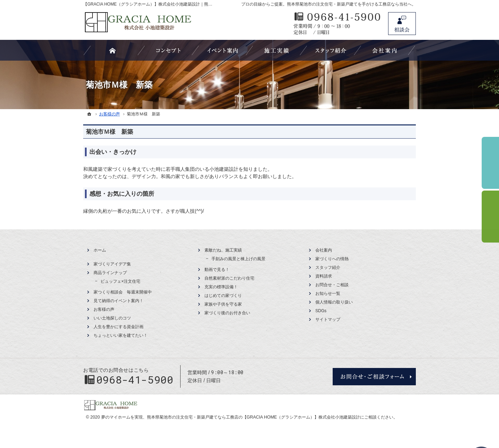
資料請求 (324, 276)
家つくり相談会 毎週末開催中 (123, 292)
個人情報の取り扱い (334, 302)
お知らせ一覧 (328, 293)
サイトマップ (328, 319)
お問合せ (402, 24)
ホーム (100, 250)
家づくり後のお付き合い (227, 313)
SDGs (321, 311)
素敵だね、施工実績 (223, 250)
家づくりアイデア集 (112, 264)
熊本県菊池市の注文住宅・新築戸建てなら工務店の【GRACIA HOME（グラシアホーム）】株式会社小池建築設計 (253, 417)
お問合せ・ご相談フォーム (374, 377)
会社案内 (324, 250)
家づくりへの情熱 (332, 259)
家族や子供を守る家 (223, 304)
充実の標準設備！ (221, 287)
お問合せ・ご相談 (332, 285)
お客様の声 (104, 309)
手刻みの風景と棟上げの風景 (238, 259)
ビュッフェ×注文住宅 (120, 281)
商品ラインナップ (110, 273)
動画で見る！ (217, 270)
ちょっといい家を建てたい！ (121, 335)
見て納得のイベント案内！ (119, 301)
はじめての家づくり (223, 296)
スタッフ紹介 (328, 267)
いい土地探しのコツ (112, 318)
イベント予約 (490, 163)
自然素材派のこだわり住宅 (229, 278)
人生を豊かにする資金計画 (119, 327)
